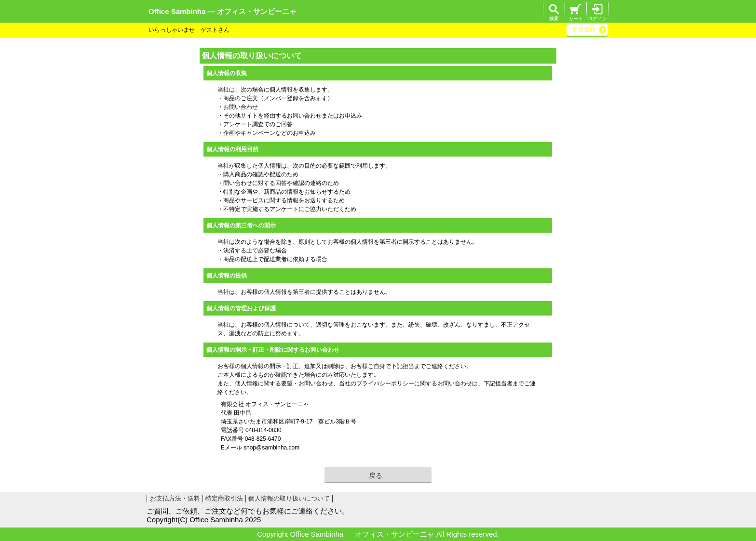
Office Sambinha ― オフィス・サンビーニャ (223, 11)
